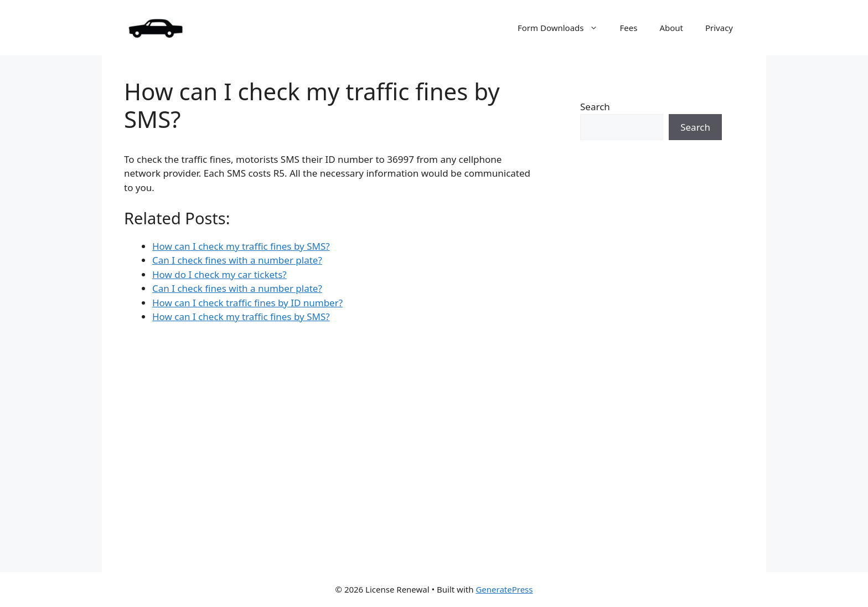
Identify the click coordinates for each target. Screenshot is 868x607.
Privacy (719, 28)
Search (595, 107)
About (671, 28)
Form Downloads (563, 28)
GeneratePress (504, 589)
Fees (629, 28)
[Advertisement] (651, 362)
